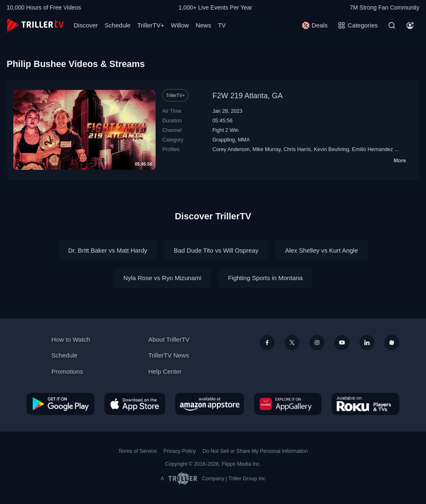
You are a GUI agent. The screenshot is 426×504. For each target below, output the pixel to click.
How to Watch (71, 339)
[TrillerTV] (35, 25)
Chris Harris (297, 149)
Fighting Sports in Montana (265, 278)
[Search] (392, 25)
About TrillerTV (169, 339)
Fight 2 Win (225, 130)
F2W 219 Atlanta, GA (247, 96)
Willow (180, 25)
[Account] (410, 25)
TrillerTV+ (151, 25)
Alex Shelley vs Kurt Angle (321, 250)
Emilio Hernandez (373, 149)
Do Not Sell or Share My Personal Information (255, 451)
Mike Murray (267, 149)
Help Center (165, 371)
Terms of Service (137, 451)
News (203, 25)
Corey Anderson (231, 149)
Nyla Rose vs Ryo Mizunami (163, 278)
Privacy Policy (180, 451)
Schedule (118, 25)
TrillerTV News (168, 355)
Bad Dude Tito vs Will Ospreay (216, 250)
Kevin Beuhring (331, 149)
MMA (244, 140)
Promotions (67, 371)
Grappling (223, 140)
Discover (86, 25)
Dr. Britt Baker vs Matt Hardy (108, 250)
